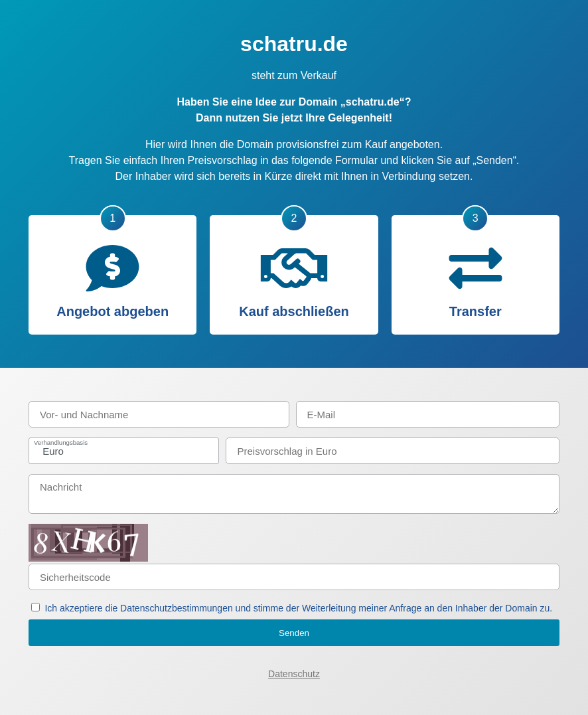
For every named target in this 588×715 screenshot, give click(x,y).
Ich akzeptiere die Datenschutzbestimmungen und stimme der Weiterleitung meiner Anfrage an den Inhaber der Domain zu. (298, 608)
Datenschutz (294, 674)
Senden (294, 633)
